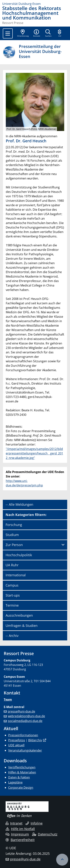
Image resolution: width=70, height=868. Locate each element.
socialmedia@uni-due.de (25, 721)
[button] (37, 33)
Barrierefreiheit (20, 840)
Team (8, 699)
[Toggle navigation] (8, 33)
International (16, 575)
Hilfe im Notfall (20, 829)
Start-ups (13, 595)
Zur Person (14, 545)
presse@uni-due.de (21, 711)
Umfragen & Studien (22, 626)
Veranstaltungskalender (25, 750)
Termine (12, 605)
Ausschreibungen (19, 615)
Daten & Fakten (19, 777)
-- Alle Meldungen (19, 504)
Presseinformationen (23, 735)
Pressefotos (17, 740)
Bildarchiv (35, 740)
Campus (12, 585)
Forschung (14, 525)
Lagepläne (15, 782)
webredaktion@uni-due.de (26, 716)
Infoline (34, 823)
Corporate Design (21, 788)
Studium (12, 535)
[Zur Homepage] (35, 4)
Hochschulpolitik (19, 555)
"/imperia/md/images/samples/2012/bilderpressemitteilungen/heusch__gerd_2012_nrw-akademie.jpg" (34, 453)
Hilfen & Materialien (22, 772)
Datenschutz (45, 834)
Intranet (14, 823)
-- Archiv (12, 636)
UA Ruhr (12, 565)
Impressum (17, 834)
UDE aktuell (16, 745)
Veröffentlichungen (22, 767)
